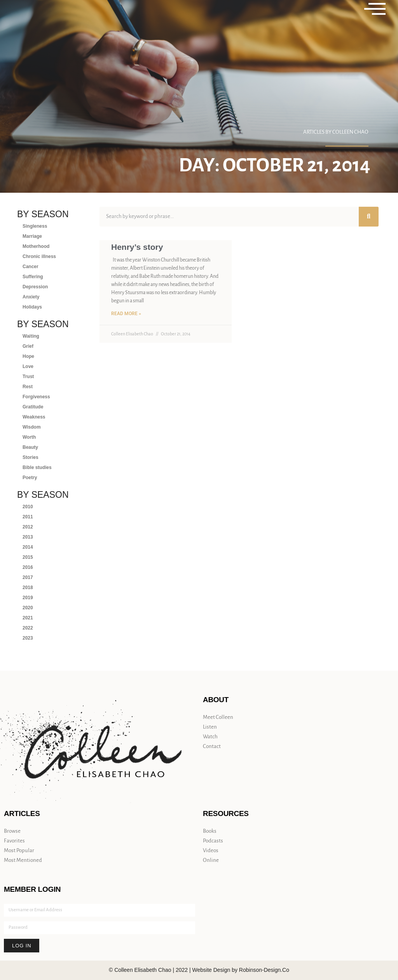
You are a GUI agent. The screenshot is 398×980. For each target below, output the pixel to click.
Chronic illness (39, 256)
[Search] (369, 217)
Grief (28, 346)
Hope (28, 356)
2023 (28, 638)
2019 (28, 598)
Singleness (35, 226)
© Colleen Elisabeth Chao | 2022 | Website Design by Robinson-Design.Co (199, 970)
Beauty (30, 447)
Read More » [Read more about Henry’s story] (126, 314)
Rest (28, 387)
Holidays (32, 307)
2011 (28, 517)
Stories (31, 457)
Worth (29, 437)
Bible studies (37, 467)
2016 (28, 567)
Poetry (30, 478)
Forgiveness (36, 397)
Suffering (33, 277)
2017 (28, 577)
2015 (28, 557)
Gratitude (33, 407)
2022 (28, 628)
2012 (28, 527)
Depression (35, 287)
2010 (28, 507)
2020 (28, 608)
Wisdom (32, 427)
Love (28, 366)
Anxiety (31, 297)
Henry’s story (137, 247)
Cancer (31, 267)
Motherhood (36, 246)
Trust (28, 377)
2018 (28, 588)
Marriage (32, 236)
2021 (28, 618)
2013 (28, 537)
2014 (28, 547)
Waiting (31, 336)
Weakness (34, 417)
